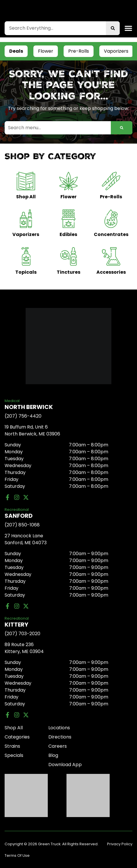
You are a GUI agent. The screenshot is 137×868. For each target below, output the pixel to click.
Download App (65, 765)
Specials (14, 755)
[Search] (113, 28)
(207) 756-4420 (23, 416)
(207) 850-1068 (22, 525)
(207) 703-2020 (22, 634)
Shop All (14, 728)
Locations (59, 728)
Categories (17, 737)
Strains (12, 746)
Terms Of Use (17, 855)
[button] (128, 28)
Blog (53, 755)
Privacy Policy (120, 844)
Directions (60, 737)
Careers (58, 746)
